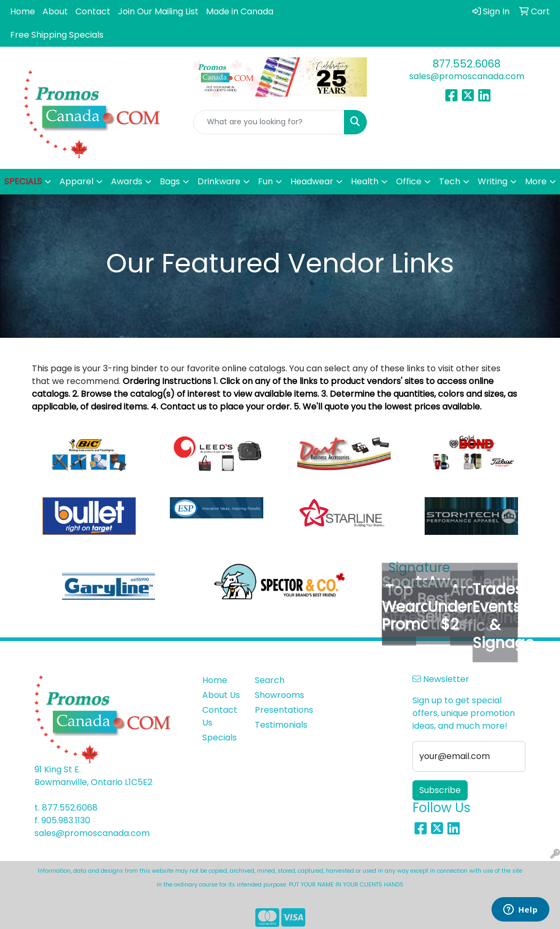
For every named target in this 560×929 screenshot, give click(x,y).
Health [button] (365, 181)
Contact (93, 11)
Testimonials (275, 725)
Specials (219, 738)
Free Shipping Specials (57, 35)
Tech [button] (450, 181)
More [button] (536, 181)
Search (270, 680)
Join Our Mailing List (158, 11)
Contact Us (220, 716)
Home (23, 11)
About (55, 11)
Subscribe (440, 790)
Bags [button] (170, 181)
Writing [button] (493, 181)
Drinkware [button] (219, 181)
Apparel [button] (76, 181)
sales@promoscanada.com (467, 76)
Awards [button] (127, 181)
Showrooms (275, 695)
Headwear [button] (312, 181)
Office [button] (409, 181)
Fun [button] (265, 181)
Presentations (275, 710)
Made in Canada (240, 11)
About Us (221, 695)
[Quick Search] (269, 122)
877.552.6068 (467, 64)
